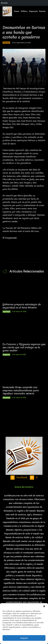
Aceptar (24, 638)
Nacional (7, 312)
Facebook (22, 477)
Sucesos (6, 43)
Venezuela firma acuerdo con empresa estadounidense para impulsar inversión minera (21, 390)
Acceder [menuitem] (4, 3)
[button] (44, 606)
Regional (6, 355)
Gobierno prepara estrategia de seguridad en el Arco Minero (22, 306)
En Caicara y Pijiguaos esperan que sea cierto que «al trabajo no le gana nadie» (24, 347)
